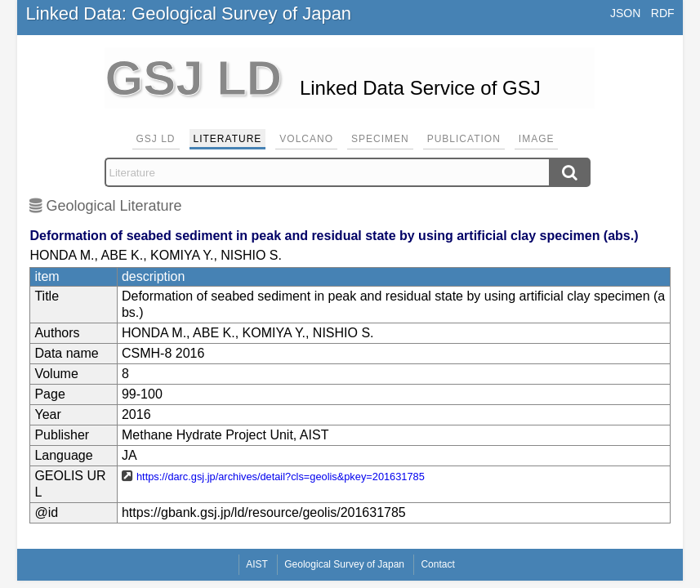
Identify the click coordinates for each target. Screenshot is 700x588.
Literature (228, 139)
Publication (464, 139)
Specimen (380, 139)
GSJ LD (156, 139)
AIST (257, 564)
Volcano (306, 139)
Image (537, 139)
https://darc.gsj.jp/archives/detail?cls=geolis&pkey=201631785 (281, 477)
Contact (437, 564)
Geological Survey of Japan (344, 564)
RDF (663, 13)
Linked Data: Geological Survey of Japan (188, 13)
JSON (625, 13)
